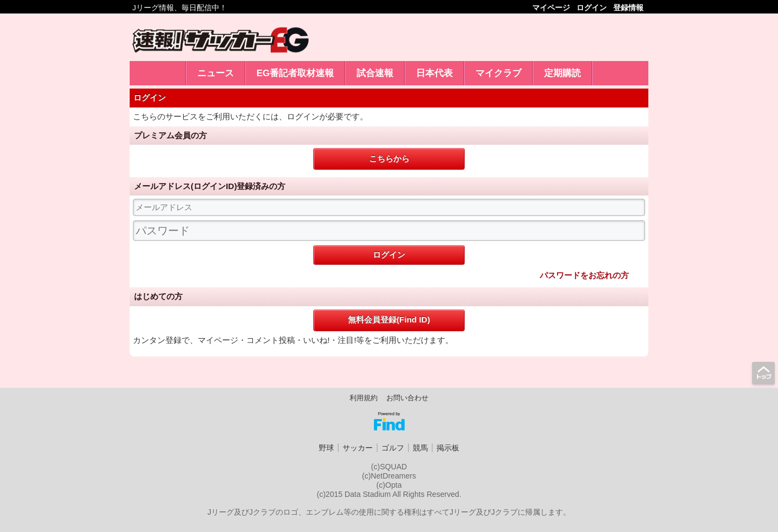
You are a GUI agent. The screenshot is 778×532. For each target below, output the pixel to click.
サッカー (358, 448)
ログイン (592, 8)
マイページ (551, 8)
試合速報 (375, 73)
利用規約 (364, 398)
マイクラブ (498, 73)
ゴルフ (393, 448)
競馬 (420, 448)
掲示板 (448, 448)
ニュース (216, 73)
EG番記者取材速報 (296, 73)
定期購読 (562, 73)
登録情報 (628, 8)
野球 (326, 448)
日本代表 (434, 73)
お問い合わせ (407, 398)
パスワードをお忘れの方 (584, 275)
